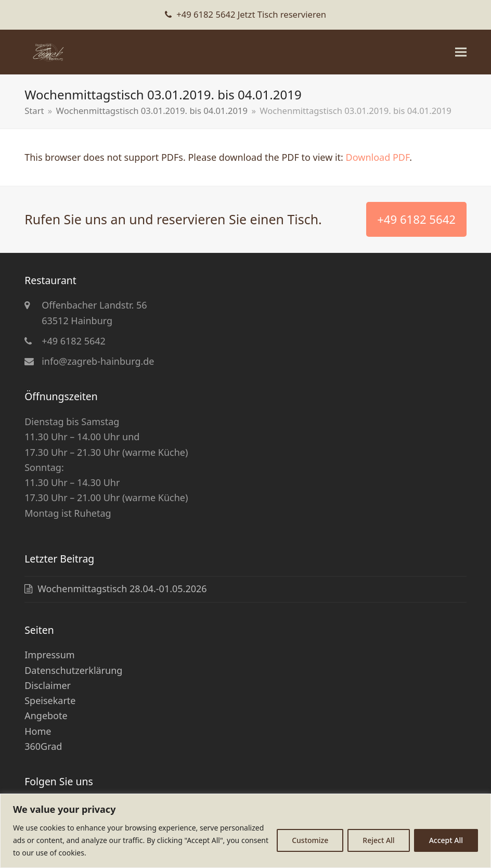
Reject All (378, 840)
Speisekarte (50, 700)
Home (38, 731)
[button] (461, 52)
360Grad (43, 746)
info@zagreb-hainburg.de (98, 361)
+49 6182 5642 (416, 219)
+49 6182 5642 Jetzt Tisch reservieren (251, 14)
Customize (310, 840)
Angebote (46, 716)
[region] (245, 831)
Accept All (446, 840)
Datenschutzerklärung (73, 670)
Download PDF (378, 157)
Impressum (49, 655)
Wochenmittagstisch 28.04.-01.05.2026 (122, 589)
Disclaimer (48, 685)
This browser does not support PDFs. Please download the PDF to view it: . (218, 157)
